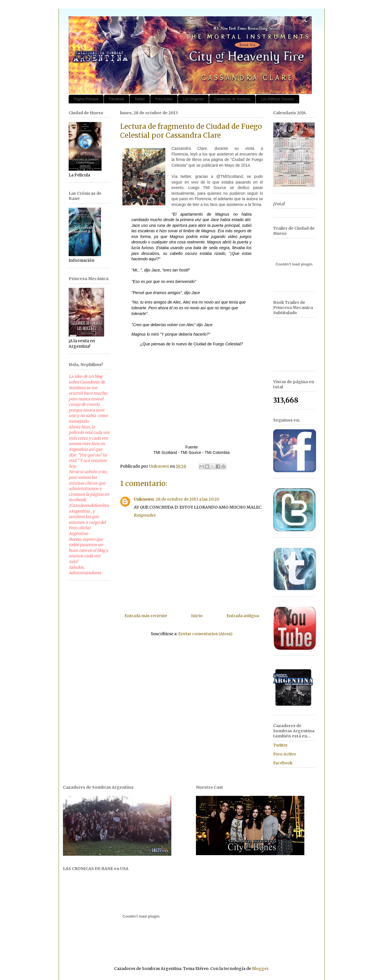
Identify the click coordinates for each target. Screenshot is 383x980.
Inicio (197, 616)
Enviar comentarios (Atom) (205, 634)
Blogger (260, 969)
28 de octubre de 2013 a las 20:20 (187, 499)
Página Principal (86, 99)
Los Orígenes (193, 99)
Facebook (117, 99)
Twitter (140, 99)
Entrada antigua (243, 616)
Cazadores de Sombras (232, 99)
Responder (145, 515)
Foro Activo (164, 99)
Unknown (144, 499)
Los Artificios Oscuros (277, 99)
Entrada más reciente (146, 616)
